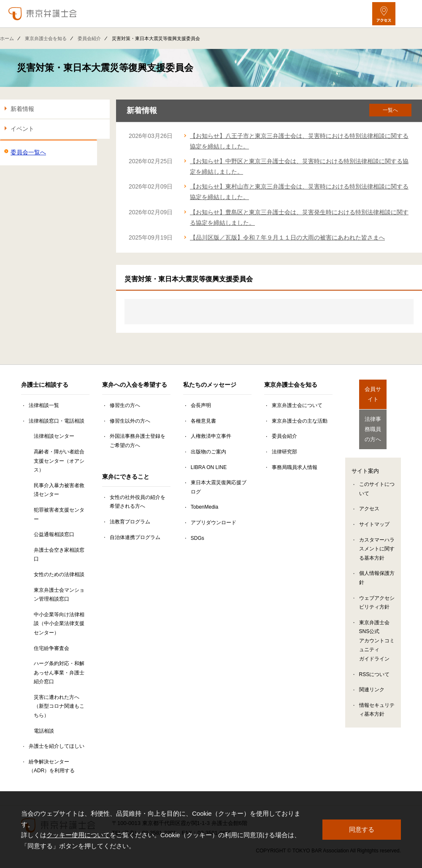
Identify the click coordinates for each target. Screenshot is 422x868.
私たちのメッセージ (210, 385)
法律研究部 (284, 452)
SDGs (197, 538)
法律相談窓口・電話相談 (57, 421)
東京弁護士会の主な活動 (300, 421)
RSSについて (375, 662)
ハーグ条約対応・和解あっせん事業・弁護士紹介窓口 (59, 673)
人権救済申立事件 (211, 436)
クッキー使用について (78, 835)
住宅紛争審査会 (51, 648)
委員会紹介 (89, 38)
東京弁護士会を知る (46, 38)
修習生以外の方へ (130, 421)
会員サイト (373, 390)
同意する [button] (362, 829)
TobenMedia (204, 507)
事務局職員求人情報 (295, 467)
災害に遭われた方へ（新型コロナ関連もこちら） (59, 706)
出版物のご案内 (208, 452)
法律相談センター (54, 436)
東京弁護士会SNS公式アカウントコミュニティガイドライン (377, 628)
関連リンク (372, 678)
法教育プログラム (130, 522)
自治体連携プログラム (135, 537)
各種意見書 (203, 421)
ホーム (7, 38)
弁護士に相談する (45, 385)
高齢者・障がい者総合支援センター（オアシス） (59, 461)
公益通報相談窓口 (54, 534)
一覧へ (390, 110)
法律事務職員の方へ (373, 420)
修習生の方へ (125, 405)
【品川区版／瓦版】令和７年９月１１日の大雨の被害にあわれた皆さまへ (287, 237)
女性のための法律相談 (59, 574)
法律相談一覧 (44, 405)
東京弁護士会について (297, 405)
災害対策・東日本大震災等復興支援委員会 (105, 68)
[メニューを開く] (408, 14)
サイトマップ (374, 512)
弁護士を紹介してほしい (57, 746)
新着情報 (22, 109)
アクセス (369, 497)
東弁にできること (126, 477)
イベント (22, 129)
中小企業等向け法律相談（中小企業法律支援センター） (59, 624)
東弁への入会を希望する (135, 385)
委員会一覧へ (28, 152)
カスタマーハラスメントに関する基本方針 (377, 537)
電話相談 (44, 731)
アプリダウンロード (214, 523)
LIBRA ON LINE (209, 467)
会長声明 (201, 405)
